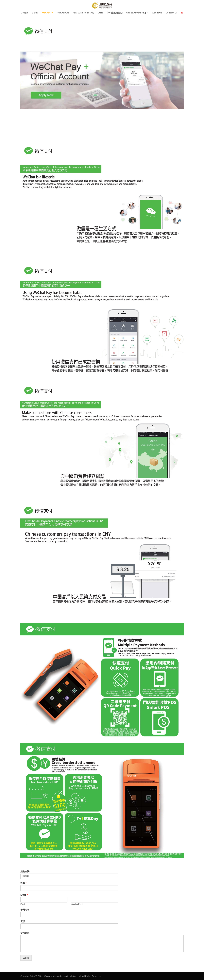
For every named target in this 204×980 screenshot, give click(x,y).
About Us (157, 13)
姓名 (23, 883)
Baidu (35, 13)
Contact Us (172, 13)
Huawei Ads (63, 13)
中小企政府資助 (115, 13)
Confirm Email (77, 904)
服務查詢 (26, 871)
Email (24, 895)
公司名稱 (25, 910)
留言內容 (25, 933)
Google (25, 13)
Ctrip (100, 13)
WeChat (46, 13)
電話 (23, 921)
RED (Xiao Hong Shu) (83, 13)
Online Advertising (136, 13)
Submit (26, 958)
